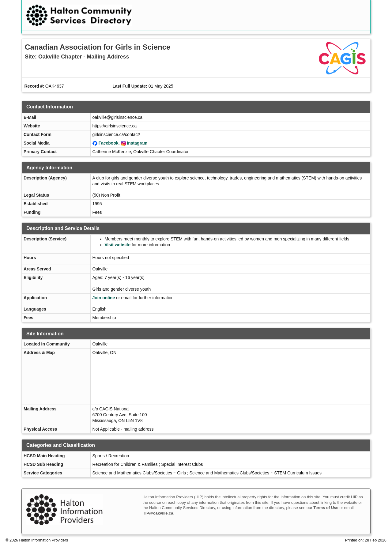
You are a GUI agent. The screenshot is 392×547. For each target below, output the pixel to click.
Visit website (118, 245)
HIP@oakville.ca (158, 513)
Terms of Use (326, 508)
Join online (104, 298)
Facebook (108, 143)
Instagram (137, 143)
